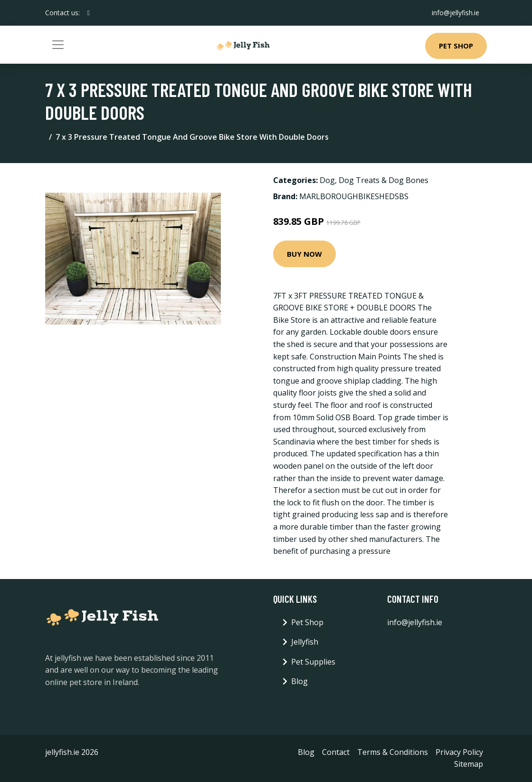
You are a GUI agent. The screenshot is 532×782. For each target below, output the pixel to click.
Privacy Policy (459, 752)
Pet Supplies (313, 662)
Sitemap (469, 764)
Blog (299, 681)
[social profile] (89, 13)
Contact (336, 752)
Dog (327, 180)
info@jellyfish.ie (456, 13)
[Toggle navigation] (58, 45)
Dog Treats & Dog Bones (384, 180)
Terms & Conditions (393, 752)
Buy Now (304, 254)
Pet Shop (456, 46)
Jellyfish (305, 642)
